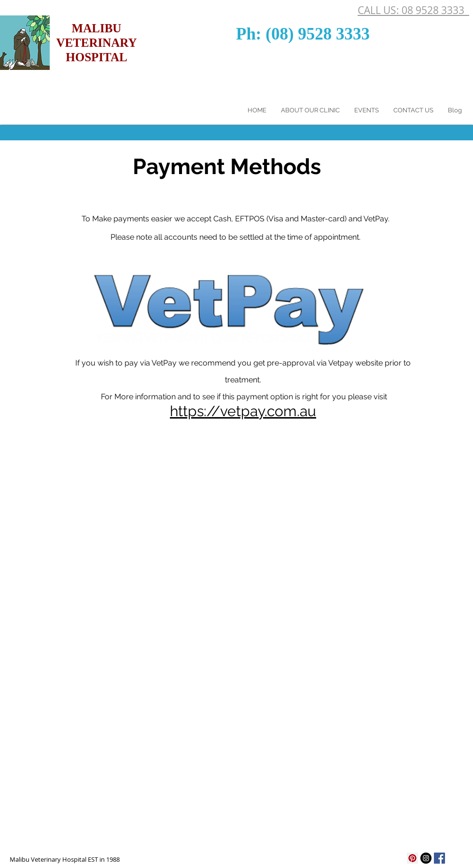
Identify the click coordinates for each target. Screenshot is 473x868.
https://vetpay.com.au (243, 411)
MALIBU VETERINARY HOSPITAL (96, 43)
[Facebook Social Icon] (439, 858)
